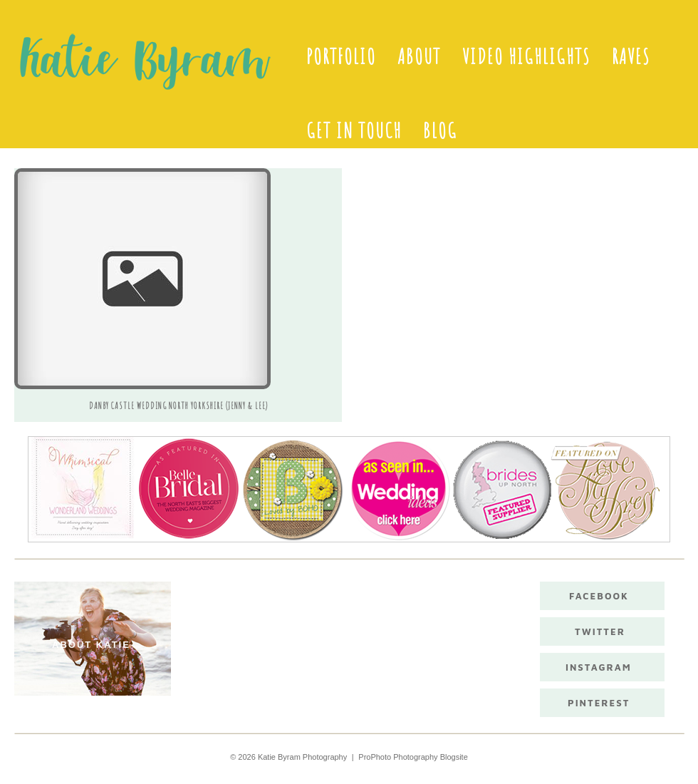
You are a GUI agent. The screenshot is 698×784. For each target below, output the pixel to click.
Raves (631, 56)
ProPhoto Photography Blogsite (413, 757)
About (419, 56)
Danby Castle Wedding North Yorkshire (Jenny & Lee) (178, 406)
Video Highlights (526, 56)
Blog (440, 130)
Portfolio (341, 56)
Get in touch (354, 130)
